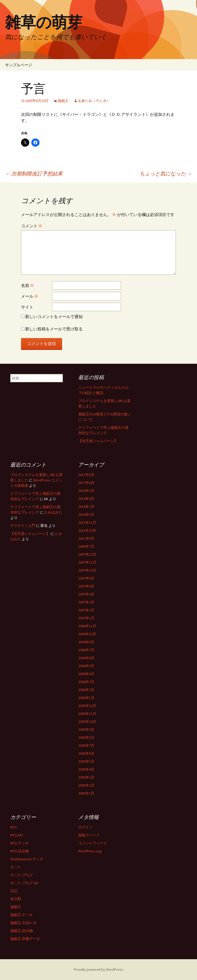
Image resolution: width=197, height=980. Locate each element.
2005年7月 (86, 745)
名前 (28, 285)
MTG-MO (17, 835)
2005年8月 (86, 738)
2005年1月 (86, 793)
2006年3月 (86, 682)
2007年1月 (86, 618)
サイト (27, 307)
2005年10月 (87, 722)
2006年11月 (87, 626)
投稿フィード (89, 835)
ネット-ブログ (22, 875)
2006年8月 (86, 642)
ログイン (85, 827)
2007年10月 (87, 570)
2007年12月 (87, 554)
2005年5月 (86, 761)
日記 (14, 891)
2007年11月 (87, 562)
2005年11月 (87, 714)
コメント (32, 226)
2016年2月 (86, 491)
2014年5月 (86, 515)
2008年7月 (86, 546)
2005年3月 (86, 777)
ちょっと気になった (166, 174)
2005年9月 (86, 730)
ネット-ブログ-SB (24, 883)
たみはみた (53, 512)
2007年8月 (86, 578)
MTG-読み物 (19, 851)
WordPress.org (90, 851)
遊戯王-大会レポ (23, 923)
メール (30, 296)
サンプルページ (19, 65)
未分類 (16, 899)
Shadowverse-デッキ (27, 859)
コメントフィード (93, 843)
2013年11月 (87, 522)
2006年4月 (86, 674)
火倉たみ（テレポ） (94, 101)
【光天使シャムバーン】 (98, 441)
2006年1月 (86, 698)
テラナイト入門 (23, 526)
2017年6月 (86, 483)
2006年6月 (86, 658)
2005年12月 (87, 706)
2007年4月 (86, 594)
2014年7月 (86, 507)
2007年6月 (86, 586)
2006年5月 (86, 666)
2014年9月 (86, 499)
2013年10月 (87, 530)
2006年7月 (86, 650)
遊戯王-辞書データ (25, 939)
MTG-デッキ (19, 843)
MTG (14, 827)
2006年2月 (86, 690)
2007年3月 (86, 602)
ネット (16, 867)
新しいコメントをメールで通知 (54, 316)
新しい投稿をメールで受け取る (54, 329)
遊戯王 (63, 101)
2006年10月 (87, 634)
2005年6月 (86, 753)
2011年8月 (86, 538)
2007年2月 (86, 610)
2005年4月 (86, 769)
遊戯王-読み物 (22, 931)
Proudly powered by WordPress (98, 969)
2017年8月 (86, 475)
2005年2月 (86, 785)
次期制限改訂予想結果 (34, 174)
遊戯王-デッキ (22, 915)
